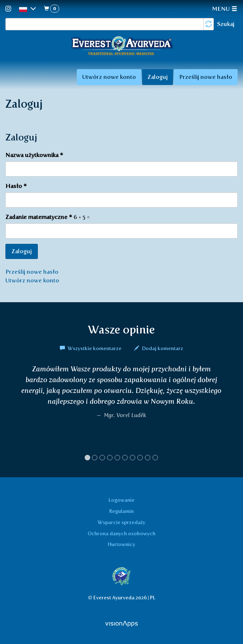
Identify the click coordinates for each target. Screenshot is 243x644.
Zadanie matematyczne (39, 217)
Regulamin (121, 511)
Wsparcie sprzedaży (121, 522)
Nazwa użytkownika (34, 155)
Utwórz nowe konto (109, 77)
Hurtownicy (121, 544)
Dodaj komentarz (159, 348)
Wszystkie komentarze (91, 348)
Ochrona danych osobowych (121, 533)
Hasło (16, 186)
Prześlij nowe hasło (206, 77)
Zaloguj (160, 79)
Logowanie (121, 500)
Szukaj (226, 24)
